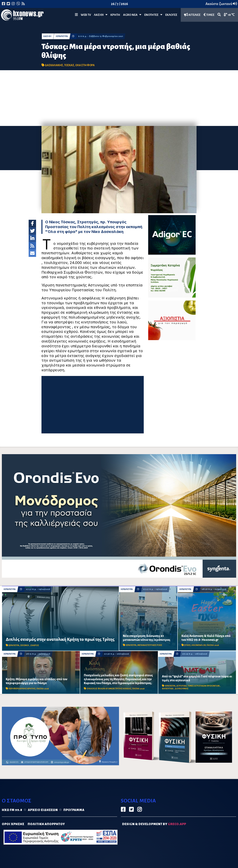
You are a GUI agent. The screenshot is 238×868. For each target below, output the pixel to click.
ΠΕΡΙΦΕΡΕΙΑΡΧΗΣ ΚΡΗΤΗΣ (22, 689)
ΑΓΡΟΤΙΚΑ (182, 686)
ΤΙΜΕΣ (209, 15)
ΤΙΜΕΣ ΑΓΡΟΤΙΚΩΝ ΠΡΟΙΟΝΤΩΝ (204, 686)
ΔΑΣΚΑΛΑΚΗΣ (54, 65)
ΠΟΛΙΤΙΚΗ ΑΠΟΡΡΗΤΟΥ (46, 824)
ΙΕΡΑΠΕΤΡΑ (62, 36)
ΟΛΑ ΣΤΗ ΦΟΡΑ (85, 65)
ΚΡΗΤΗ (115, 15)
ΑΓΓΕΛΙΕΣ (192, 15)
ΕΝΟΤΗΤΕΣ (153, 15)
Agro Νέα (132, 15)
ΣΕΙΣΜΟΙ (25, 645)
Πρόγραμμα (74, 810)
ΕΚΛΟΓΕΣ (171, 15)
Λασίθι (101, 15)
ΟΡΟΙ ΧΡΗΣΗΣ (13, 824)
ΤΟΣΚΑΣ (69, 65)
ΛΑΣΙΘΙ (47, 36)
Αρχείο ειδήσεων (43, 810)
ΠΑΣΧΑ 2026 (213, 645)
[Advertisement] (119, 98)
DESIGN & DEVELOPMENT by (154, 824)
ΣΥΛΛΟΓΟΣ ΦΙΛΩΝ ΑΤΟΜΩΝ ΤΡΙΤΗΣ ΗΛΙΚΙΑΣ (109, 689)
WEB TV (86, 15)
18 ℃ (229, 15)
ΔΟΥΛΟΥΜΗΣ (182, 689)
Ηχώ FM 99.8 (12, 810)
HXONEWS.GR (199, 645)
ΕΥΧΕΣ (187, 645)
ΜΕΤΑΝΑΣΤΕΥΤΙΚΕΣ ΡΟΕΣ (150, 645)
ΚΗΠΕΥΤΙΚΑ (168, 689)
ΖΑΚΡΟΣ (35, 645)
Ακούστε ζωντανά (221, 4)
